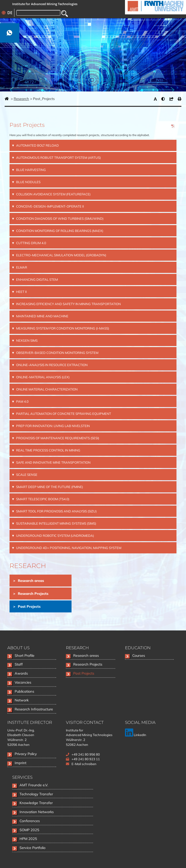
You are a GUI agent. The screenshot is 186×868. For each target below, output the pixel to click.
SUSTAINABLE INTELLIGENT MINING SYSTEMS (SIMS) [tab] (56, 523)
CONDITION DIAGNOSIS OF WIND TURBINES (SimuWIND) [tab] (59, 219)
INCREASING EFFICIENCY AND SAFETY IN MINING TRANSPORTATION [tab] (68, 304)
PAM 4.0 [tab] (22, 401)
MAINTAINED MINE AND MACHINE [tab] (42, 316)
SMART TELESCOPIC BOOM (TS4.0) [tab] (42, 499)
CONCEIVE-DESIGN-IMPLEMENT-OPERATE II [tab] (50, 206)
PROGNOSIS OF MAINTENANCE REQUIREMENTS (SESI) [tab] (57, 438)
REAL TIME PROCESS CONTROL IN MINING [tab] (48, 450)
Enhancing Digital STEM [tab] (37, 279)
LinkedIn (136, 735)
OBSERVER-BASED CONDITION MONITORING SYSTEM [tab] (57, 353)
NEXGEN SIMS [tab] (26, 340)
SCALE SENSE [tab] (26, 475)
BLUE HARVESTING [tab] (31, 170)
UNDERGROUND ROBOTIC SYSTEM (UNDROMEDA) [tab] (55, 536)
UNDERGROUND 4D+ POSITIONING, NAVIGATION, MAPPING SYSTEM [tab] (68, 548)
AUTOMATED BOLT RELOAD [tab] (37, 145)
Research (21, 99)
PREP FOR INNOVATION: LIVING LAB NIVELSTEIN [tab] (53, 426)
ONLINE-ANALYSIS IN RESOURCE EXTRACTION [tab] (52, 365)
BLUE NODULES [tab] (28, 182)
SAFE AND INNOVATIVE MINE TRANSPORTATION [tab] (53, 462)
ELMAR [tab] (21, 267)
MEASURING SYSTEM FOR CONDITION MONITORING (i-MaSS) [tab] (62, 328)
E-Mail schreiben (84, 764)
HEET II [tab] (21, 292)
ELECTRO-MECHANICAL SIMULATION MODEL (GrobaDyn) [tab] (61, 255)
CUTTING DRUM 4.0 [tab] (31, 243)
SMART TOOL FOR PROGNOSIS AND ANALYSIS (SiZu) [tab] (56, 511)
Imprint (21, 763)
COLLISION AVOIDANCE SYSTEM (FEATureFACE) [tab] (53, 194)
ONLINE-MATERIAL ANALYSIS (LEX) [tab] (42, 377)
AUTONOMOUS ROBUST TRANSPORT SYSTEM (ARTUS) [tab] (58, 158)
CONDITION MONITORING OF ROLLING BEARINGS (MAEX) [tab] (59, 231)
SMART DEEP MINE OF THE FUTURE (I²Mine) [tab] (49, 487)
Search (65, 14)
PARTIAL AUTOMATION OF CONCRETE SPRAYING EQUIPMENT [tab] (63, 414)
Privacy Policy (26, 754)
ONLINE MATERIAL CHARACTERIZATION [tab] (46, 389)
